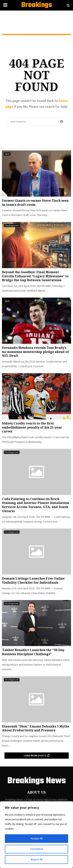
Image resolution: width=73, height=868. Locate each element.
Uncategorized (12, 225)
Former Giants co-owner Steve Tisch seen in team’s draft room (35, 203)
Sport (7, 154)
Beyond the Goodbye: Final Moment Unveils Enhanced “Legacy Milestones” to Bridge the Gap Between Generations (35, 276)
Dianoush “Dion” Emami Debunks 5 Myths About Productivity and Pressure (36, 728)
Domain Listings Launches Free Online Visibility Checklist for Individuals (33, 580)
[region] (36, 835)
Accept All (36, 838)
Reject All (37, 860)
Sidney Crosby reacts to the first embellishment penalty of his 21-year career (32, 427)
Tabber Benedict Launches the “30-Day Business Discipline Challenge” (33, 652)
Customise (36, 849)
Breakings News (37, 10)
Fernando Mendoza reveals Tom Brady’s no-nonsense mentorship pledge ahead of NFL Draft (35, 352)
